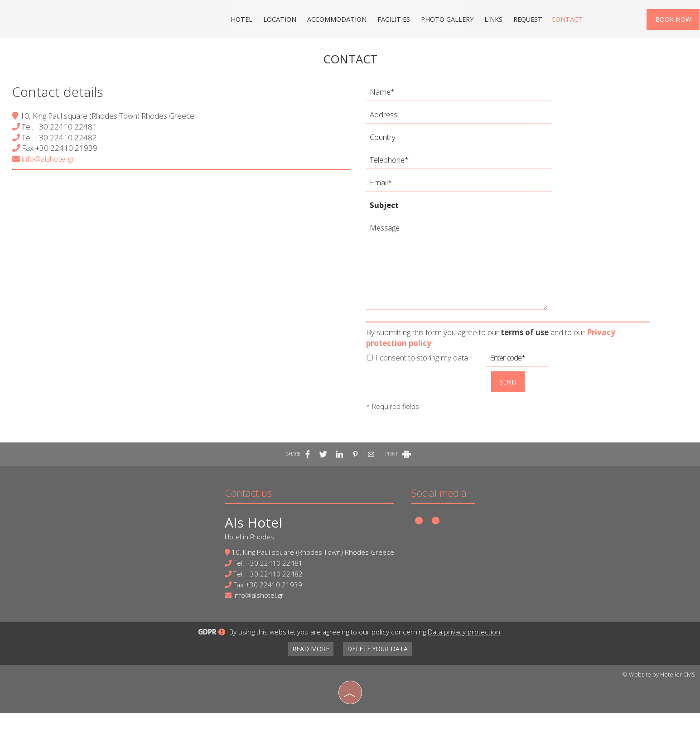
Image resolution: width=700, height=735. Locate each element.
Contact (564, 20)
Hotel (242, 20)
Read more (309, 671)
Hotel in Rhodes (248, 547)
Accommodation (337, 20)
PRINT (399, 462)
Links (492, 20)
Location (280, 20)
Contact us (247, 503)
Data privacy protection (464, 654)
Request (526, 20)
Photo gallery (446, 20)
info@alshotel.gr (45, 166)
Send (509, 388)
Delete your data (379, 671)
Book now (673, 21)
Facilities (393, 20)
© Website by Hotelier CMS (659, 697)
